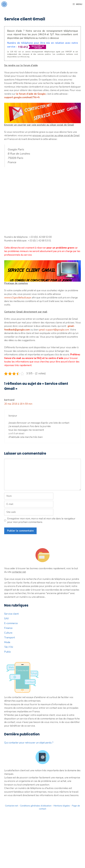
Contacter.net (12, 806)
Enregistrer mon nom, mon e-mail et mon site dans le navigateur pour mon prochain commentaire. (41, 520)
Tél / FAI (9, 647)
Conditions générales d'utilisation (36, 806)
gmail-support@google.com (54, 330)
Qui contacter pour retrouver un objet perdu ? (29, 743)
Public (8, 652)
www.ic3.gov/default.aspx (18, 298)
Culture (8, 633)
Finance (8, 628)
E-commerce (11, 623)
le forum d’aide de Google (31, 94)
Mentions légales (62, 806)
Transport (10, 638)
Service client (11, 614)
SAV (7, 619)
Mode (7, 642)
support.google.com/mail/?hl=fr (22, 97)
